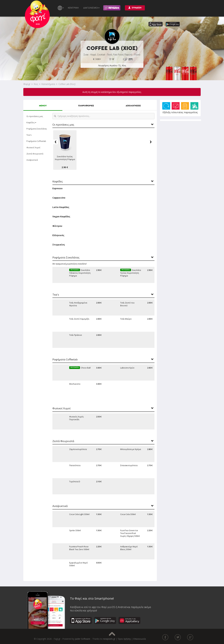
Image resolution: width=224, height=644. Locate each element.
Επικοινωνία (140, 639)
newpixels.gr (109, 639)
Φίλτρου (57, 226)
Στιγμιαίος (59, 245)
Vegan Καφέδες (61, 216)
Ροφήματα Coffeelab (36, 141)
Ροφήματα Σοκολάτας (37, 129)
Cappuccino (59, 198)
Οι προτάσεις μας (35, 116)
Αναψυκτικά (32, 160)
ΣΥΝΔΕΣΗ (135, 8)
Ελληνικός (58, 235)
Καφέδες (31, 122)
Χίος (36, 84)
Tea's (29, 135)
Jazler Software (83, 639)
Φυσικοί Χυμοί (33, 147)
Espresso (57, 188)
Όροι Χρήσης (124, 639)
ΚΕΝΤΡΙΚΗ (73, 8)
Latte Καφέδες (61, 207)
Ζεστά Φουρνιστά (35, 154)
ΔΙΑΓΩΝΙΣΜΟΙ (91, 8)
